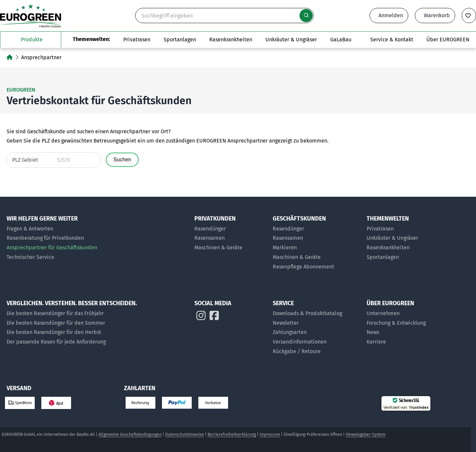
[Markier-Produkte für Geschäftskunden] (316, 248)
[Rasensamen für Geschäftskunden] (316, 238)
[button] (451, 427)
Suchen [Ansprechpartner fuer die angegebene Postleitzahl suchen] (122, 160)
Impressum (270, 434)
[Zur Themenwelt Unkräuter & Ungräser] (291, 40)
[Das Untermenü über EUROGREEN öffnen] (448, 40)
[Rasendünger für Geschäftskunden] (316, 229)
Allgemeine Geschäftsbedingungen (130, 434)
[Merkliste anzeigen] (469, 16)
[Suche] (224, 16)
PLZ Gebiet (25, 160)
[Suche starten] (306, 16)
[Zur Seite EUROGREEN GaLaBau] (341, 40)
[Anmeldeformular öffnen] (389, 16)
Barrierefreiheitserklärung (232, 434)
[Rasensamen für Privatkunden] (230, 238)
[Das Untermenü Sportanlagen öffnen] (180, 40)
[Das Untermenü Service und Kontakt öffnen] (392, 40)
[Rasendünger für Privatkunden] (230, 229)
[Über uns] (402, 314)
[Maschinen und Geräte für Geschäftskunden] (316, 257)
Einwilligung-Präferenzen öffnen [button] (313, 434)
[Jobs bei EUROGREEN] (402, 342)
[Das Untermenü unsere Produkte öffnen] (31, 40)
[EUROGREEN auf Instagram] (201, 317)
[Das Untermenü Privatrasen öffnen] (137, 40)
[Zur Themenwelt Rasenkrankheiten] (231, 40)
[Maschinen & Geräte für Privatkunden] (230, 248)
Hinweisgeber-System (366, 434)
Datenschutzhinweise (185, 434)
